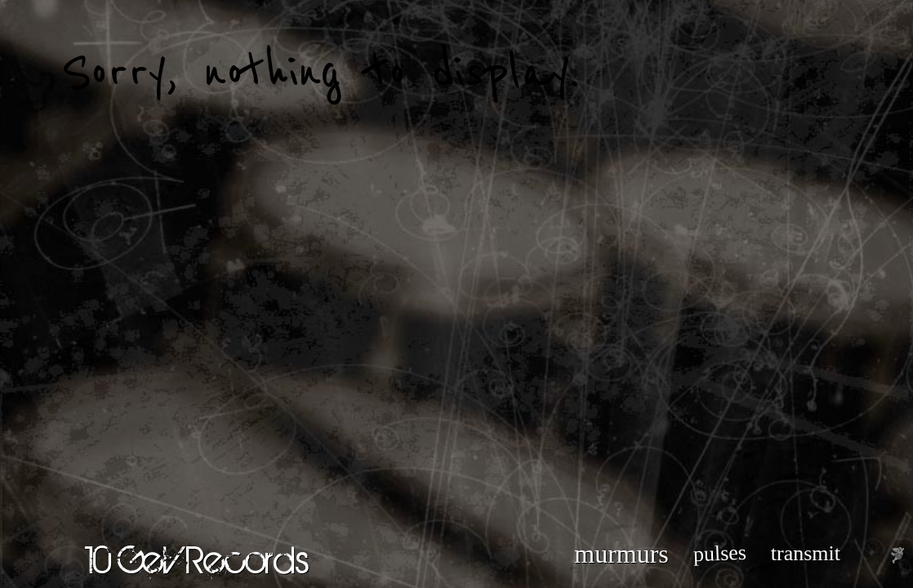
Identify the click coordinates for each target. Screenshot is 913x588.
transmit (806, 553)
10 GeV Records (197, 559)
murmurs (621, 554)
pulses (719, 553)
